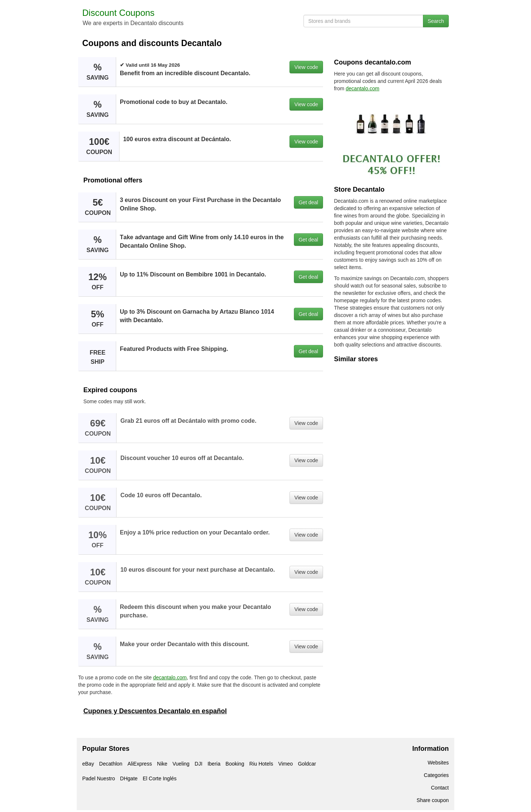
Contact (440, 788)
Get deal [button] (308, 202)
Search (436, 21)
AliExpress (140, 764)
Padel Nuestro (99, 778)
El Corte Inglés (160, 778)
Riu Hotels (261, 764)
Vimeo (286, 764)
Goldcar (307, 764)
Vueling (181, 764)
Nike (162, 764)
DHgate (129, 778)
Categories (436, 775)
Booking (235, 764)
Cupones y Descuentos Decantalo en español (155, 711)
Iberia (214, 764)
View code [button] (306, 67)
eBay (88, 764)
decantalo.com (170, 677)
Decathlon (111, 764)
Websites (438, 763)
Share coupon (433, 800)
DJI (199, 764)
